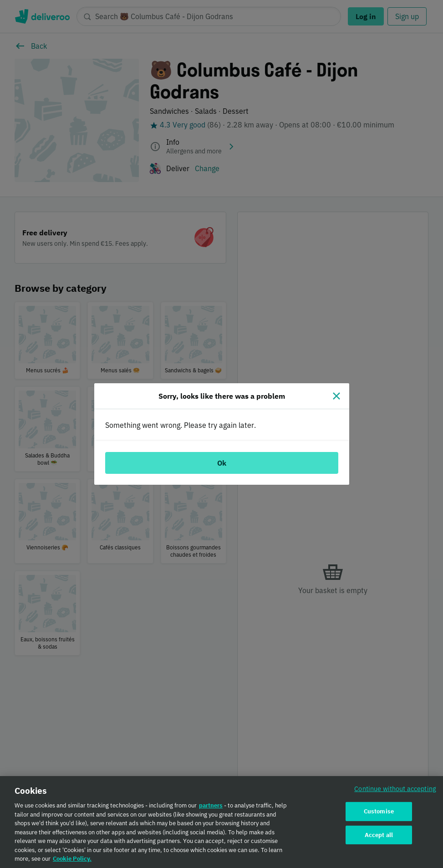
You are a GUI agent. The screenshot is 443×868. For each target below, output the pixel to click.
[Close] (336, 396)
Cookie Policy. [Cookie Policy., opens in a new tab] (72, 859)
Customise (379, 811)
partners (211, 805)
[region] (221, 822)
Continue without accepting (395, 789)
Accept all (379, 835)
